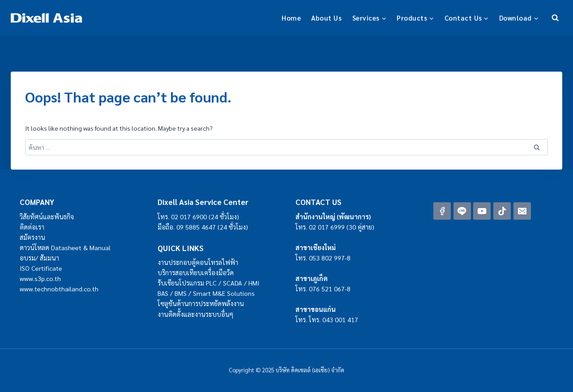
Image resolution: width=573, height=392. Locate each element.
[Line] (462, 211)
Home (291, 18)
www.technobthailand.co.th (59, 289)
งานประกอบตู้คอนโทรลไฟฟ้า (198, 262)
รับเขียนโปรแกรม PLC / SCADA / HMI (208, 283)
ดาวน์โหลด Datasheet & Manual (65, 247)
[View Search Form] (555, 18)
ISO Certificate (41, 268)
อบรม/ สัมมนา (39, 258)
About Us (326, 18)
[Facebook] (442, 211)
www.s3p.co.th (40, 278)
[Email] (522, 211)
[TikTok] (502, 211)
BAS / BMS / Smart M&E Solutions (206, 293)
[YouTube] (482, 211)
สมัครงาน (32, 237)
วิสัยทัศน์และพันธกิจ (47, 217)
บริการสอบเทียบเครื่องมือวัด (196, 273)
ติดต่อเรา (32, 227)
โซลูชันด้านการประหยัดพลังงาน (201, 303)
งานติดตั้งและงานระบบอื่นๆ (195, 314)
